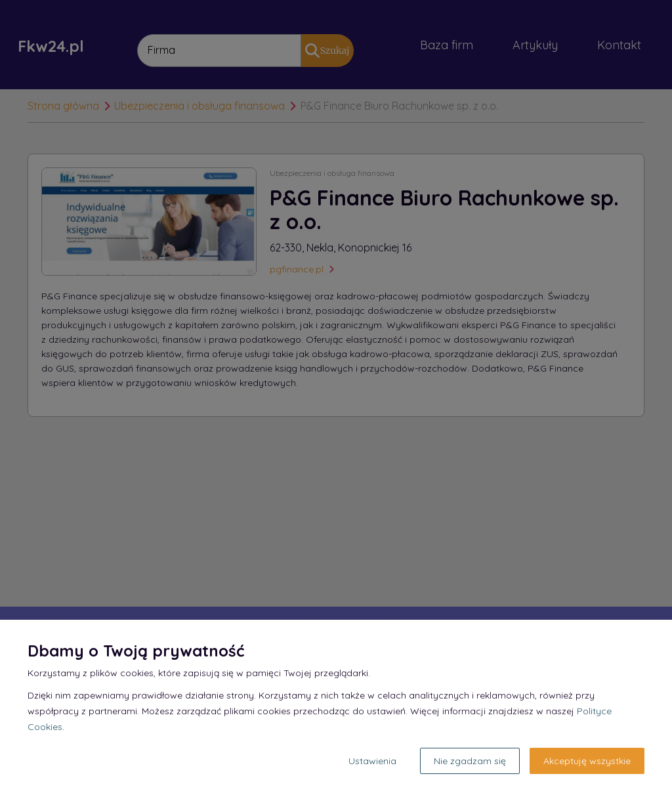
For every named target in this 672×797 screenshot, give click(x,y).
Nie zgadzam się (470, 761)
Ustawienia (372, 761)
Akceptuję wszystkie (587, 761)
